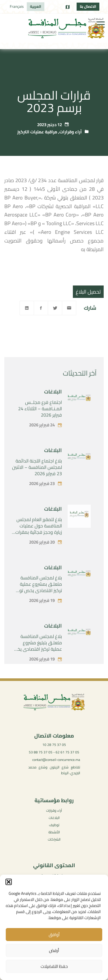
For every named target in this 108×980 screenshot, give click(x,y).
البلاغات (53, 408)
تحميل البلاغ (88, 292)
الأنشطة (54, 832)
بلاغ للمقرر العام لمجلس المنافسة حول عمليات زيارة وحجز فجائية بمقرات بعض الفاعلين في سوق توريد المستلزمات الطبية (39, 548)
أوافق (54, 935)
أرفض (54, 950)
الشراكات (54, 839)
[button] (9, 882)
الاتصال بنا (88, 6)
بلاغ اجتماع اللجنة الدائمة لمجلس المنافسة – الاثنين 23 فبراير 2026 (37, 484)
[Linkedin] (27, 308)
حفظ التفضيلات (54, 966)
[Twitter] (55, 308)
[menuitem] (36, 7)
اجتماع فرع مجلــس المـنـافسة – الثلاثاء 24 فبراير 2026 (40, 425)
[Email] (69, 308)
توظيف (54, 825)
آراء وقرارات (71, 132)
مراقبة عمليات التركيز (37, 132)
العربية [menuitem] (36, 6)
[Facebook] (41, 308)
